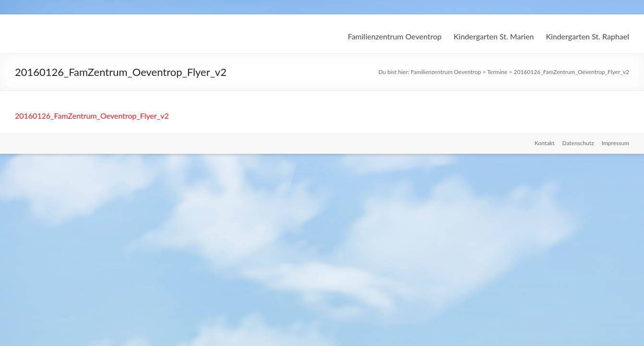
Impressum (615, 143)
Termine (497, 72)
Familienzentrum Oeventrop (395, 36)
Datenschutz (578, 143)
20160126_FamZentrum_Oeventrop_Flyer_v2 (92, 116)
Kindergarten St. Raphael (587, 36)
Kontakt (545, 143)
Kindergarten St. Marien (494, 36)
